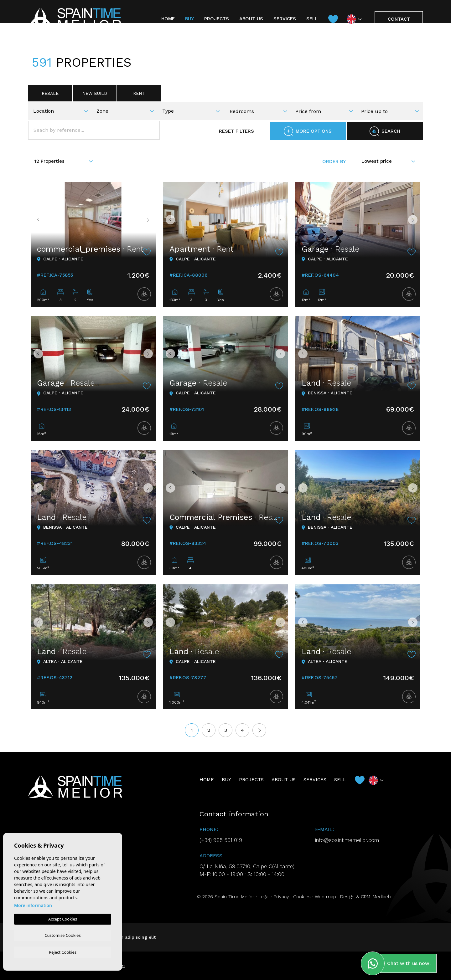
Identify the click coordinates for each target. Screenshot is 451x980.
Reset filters (231, 131)
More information (33, 904)
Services (285, 19)
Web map (325, 897)
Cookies (302, 897)
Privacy (281, 897)
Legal (264, 897)
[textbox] (63, 111)
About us (251, 19)
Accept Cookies (63, 918)
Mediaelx (382, 897)
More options (308, 131)
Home (168, 19)
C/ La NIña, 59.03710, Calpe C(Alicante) (247, 866)
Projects (217, 19)
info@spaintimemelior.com (347, 840)
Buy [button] (189, 19)
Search (385, 131)
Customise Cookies (62, 935)
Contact (399, 19)
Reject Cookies (63, 952)
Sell (312, 19)
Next (149, 220)
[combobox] (62, 110)
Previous (37, 220)
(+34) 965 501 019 (221, 840)
